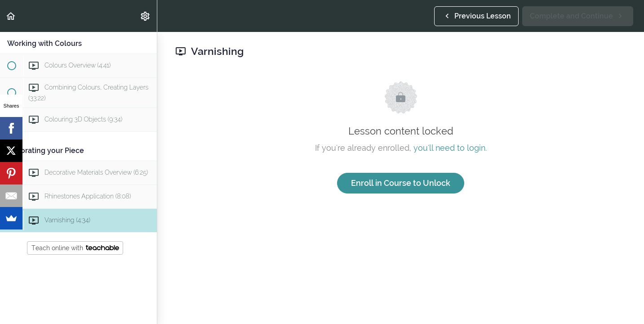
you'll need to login (449, 148)
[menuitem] (146, 16)
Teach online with (75, 248)
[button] (11, 16)
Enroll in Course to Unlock (401, 183)
